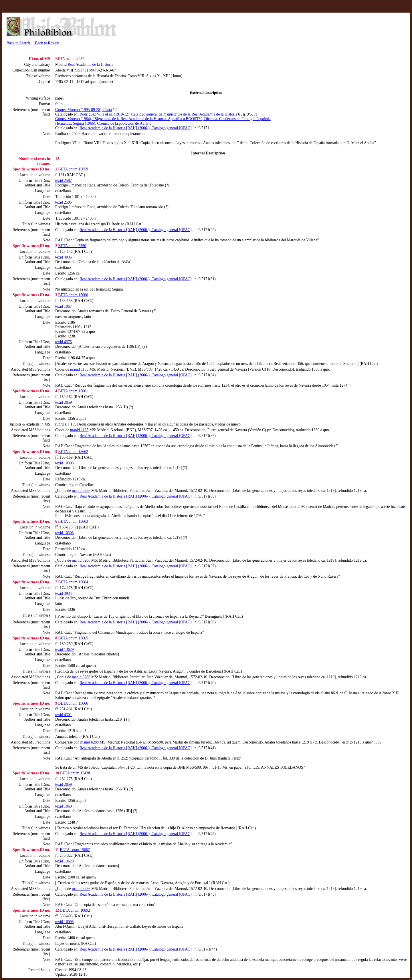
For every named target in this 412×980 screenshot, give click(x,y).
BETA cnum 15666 (73, 703)
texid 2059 (64, 402)
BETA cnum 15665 (73, 638)
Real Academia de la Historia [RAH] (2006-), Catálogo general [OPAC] (135, 128)
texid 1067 (64, 306)
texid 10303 (65, 463)
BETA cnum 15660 (73, 295)
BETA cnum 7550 (72, 246)
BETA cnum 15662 (73, 452)
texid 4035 (64, 257)
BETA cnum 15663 (73, 521)
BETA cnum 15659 (73, 169)
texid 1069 (64, 806)
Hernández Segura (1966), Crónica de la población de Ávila (102, 123)
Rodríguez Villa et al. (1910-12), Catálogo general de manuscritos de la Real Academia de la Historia (158, 114)
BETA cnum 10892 (75, 910)
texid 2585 (64, 202)
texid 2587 (64, 181)
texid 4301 (64, 715)
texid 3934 (64, 594)
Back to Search (19, 43)
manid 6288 (90, 742)
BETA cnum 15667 (75, 850)
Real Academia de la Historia (90, 64)
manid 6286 (81, 491)
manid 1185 (79, 369)
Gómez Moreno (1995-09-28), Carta (84, 110)
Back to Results (47, 43)
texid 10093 (65, 922)
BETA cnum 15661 (73, 391)
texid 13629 (65, 650)
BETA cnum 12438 (75, 773)
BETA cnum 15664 (73, 582)
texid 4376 (64, 342)
